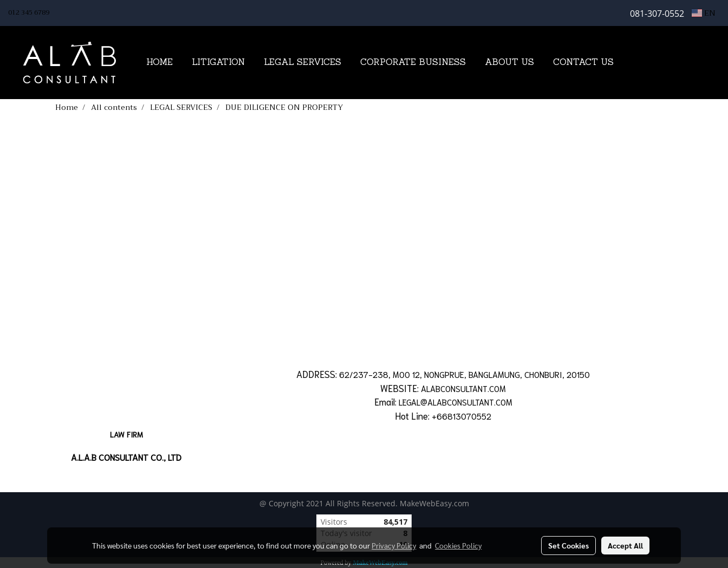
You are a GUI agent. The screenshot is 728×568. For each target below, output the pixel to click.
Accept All (625, 545)
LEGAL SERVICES (303, 63)
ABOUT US (509, 63)
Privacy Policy (394, 545)
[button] (640, 63)
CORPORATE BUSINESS (413, 63)
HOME (160, 63)
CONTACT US (583, 63)
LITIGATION (218, 63)
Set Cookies (568, 545)
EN (704, 13)
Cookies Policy (458, 545)
